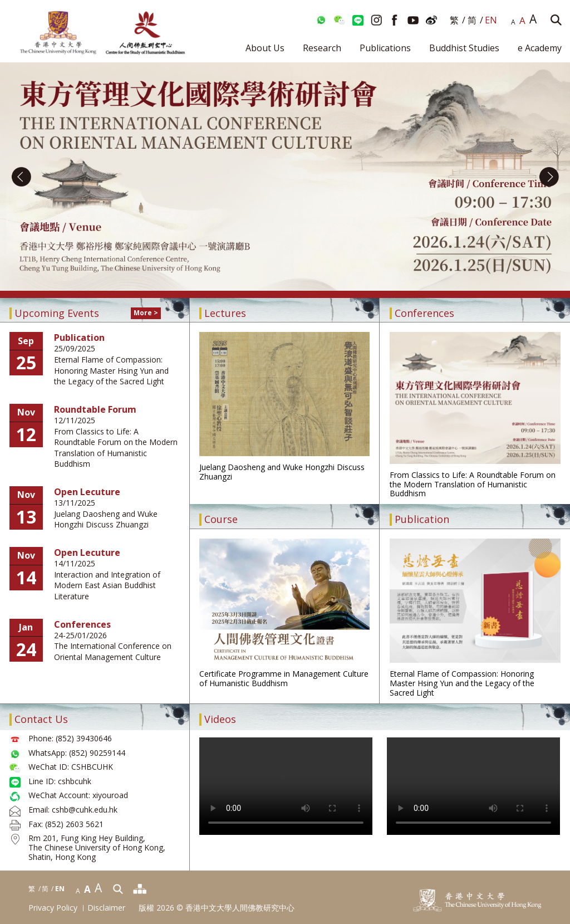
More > (146, 313)
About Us (265, 48)
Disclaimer (106, 908)
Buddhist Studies (464, 48)
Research (322, 48)
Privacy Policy (53, 908)
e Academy (540, 48)
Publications (385, 48)
